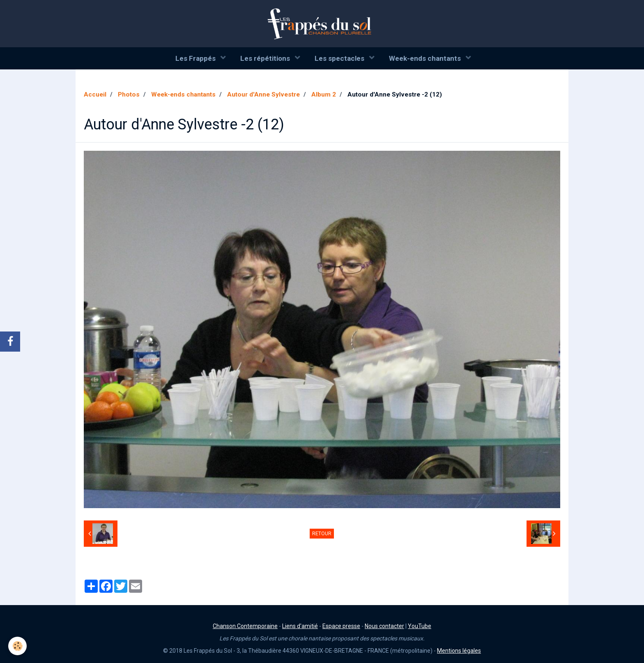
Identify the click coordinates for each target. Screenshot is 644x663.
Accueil (95, 94)
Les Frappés (196, 58)
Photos (129, 94)
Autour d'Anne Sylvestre (263, 94)
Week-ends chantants (426, 58)
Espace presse (341, 626)
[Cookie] (17, 646)
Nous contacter (384, 626)
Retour (322, 534)
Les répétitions (266, 58)
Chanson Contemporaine (245, 626)
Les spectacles (340, 58)
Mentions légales (459, 651)
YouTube (420, 626)
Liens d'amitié (300, 626)
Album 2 (324, 94)
